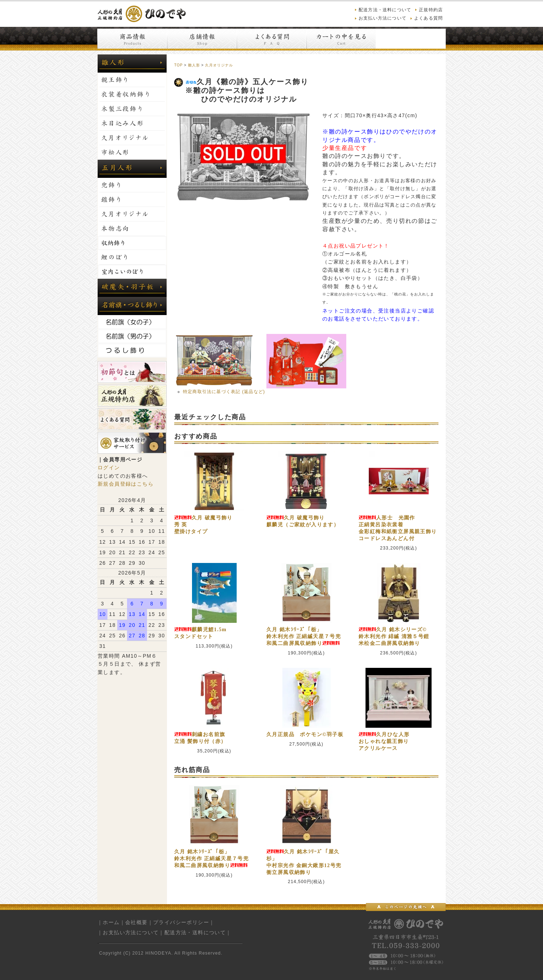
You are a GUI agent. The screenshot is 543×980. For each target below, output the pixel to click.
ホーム (111, 922)
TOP (178, 65)
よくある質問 (428, 18)
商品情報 (132, 39)
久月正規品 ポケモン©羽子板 (305, 734)
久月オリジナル (219, 65)
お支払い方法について (383, 18)
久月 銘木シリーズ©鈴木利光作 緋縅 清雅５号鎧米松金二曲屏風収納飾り (394, 636)
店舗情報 (202, 39)
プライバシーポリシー (181, 922)
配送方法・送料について (385, 10)
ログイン (109, 467)
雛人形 (194, 65)
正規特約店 (431, 10)
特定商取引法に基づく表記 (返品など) (224, 392)
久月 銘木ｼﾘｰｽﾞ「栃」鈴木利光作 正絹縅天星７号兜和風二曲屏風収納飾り (304, 636)
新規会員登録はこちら (126, 484)
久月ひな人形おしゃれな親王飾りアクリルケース (384, 741)
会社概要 (136, 922)
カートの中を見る (341, 39)
